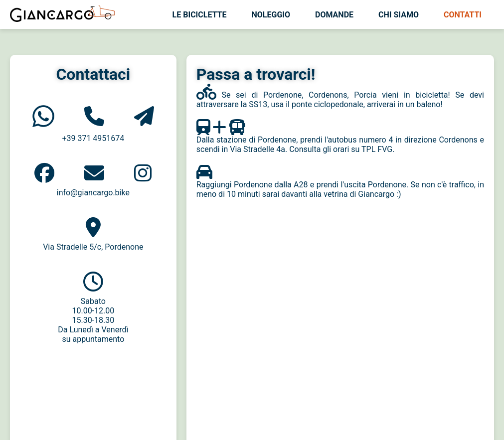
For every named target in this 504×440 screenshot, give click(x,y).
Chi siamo (399, 15)
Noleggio (271, 15)
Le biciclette (200, 15)
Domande (334, 15)
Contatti (463, 15)
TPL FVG (377, 149)
